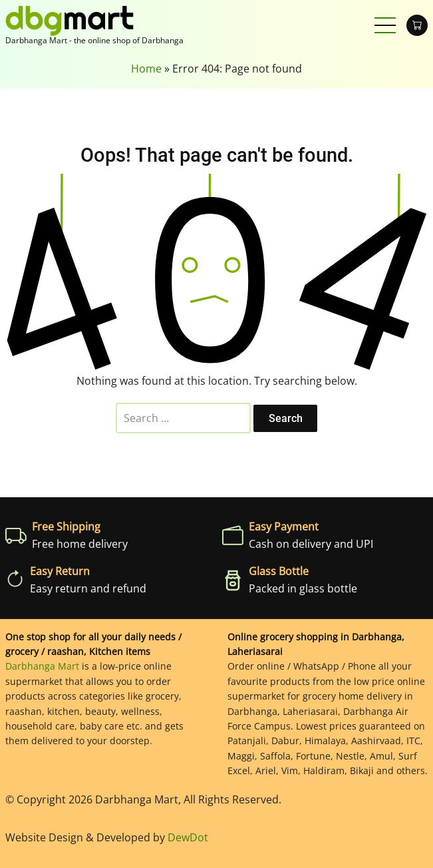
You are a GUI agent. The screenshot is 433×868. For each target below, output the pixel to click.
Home (146, 69)
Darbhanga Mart (42, 666)
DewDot (188, 837)
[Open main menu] (385, 25)
